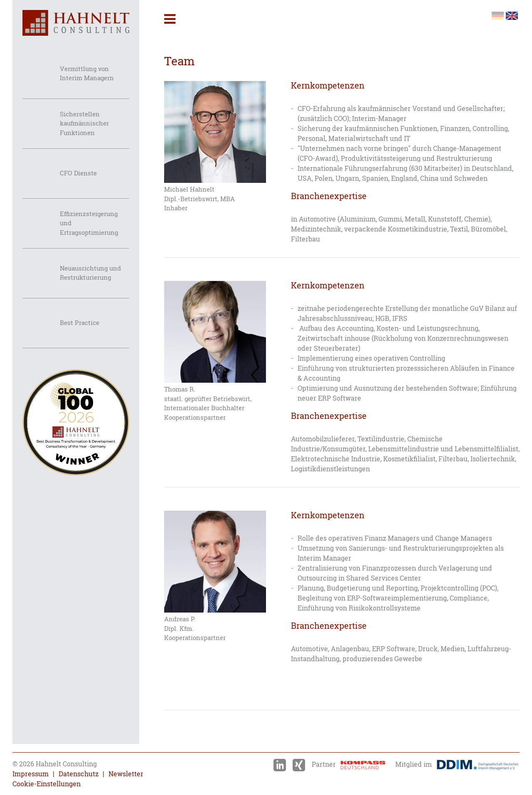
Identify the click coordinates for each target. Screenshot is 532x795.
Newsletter (126, 774)
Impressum (31, 774)
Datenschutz (79, 774)
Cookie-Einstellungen (47, 784)
